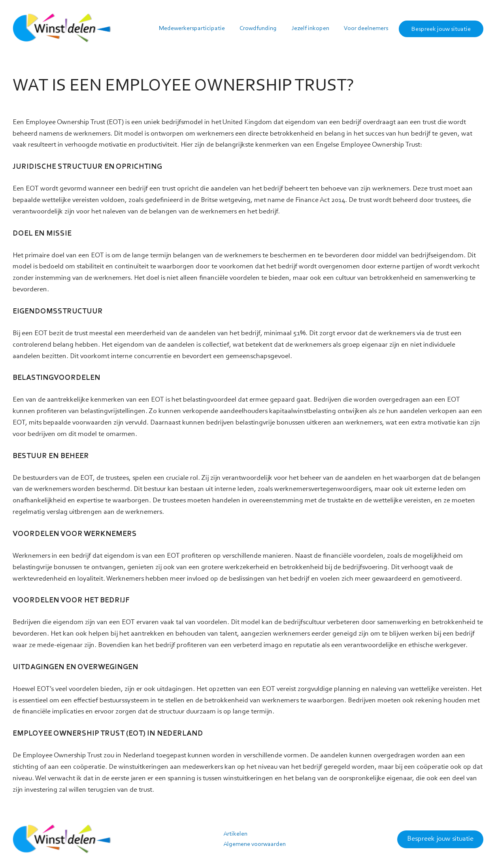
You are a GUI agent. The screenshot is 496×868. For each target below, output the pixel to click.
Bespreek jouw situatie (440, 839)
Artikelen (235, 834)
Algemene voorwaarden (255, 844)
